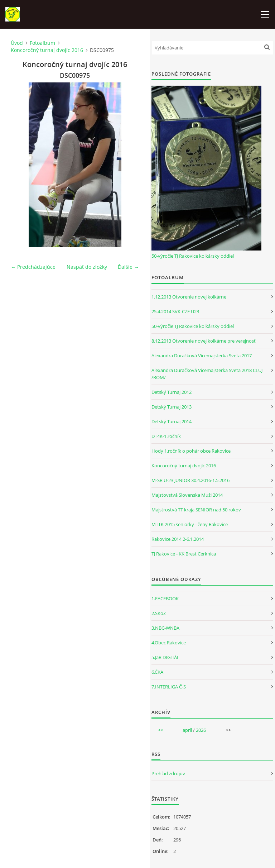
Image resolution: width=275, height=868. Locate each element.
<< (160, 730)
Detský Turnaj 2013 (172, 407)
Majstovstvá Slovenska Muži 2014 (187, 495)
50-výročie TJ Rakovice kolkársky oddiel (193, 256)
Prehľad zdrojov (168, 773)
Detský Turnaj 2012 (172, 392)
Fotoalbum (42, 43)
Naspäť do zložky (87, 267)
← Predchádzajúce (33, 267)
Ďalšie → (128, 267)
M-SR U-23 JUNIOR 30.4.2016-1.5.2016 (190, 480)
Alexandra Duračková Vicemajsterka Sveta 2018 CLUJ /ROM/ (207, 374)
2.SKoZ (159, 613)
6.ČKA (157, 672)
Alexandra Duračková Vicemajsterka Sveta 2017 (202, 356)
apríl (187, 730)
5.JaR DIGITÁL (165, 657)
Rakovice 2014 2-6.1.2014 (178, 539)
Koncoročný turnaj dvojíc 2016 (47, 50)
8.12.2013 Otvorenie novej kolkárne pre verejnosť (204, 341)
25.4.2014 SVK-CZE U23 (175, 311)
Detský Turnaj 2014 (172, 421)
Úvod (17, 43)
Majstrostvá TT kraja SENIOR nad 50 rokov (196, 510)
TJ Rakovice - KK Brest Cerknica (184, 554)
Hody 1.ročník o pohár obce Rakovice (191, 451)
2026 (201, 730)
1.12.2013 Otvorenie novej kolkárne (189, 297)
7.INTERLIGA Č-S (169, 687)
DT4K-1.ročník (166, 436)
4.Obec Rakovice (169, 643)
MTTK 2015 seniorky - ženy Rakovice (190, 524)
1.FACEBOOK (165, 598)
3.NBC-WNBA (165, 628)
